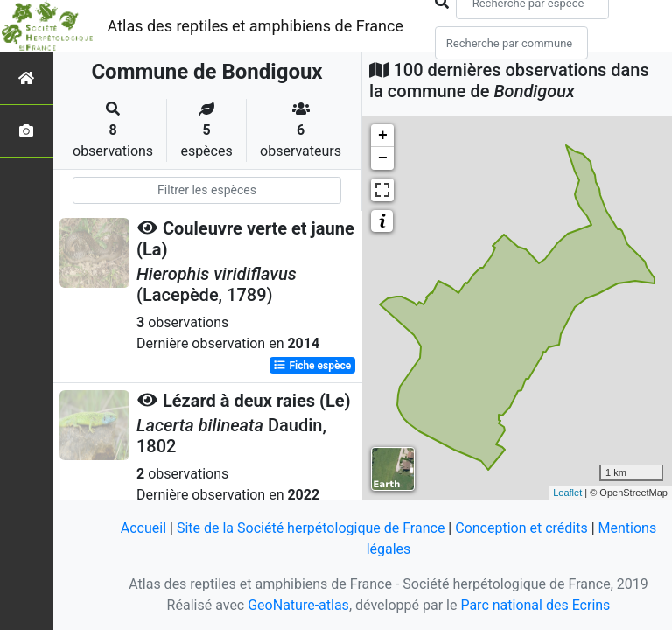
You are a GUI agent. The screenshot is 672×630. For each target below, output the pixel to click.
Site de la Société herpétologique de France (311, 528)
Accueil (143, 528)
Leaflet (567, 493)
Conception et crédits (521, 528)
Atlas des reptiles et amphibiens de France (255, 26)
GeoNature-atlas (298, 605)
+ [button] (383, 136)
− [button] (383, 158)
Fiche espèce (312, 366)
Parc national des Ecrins (535, 605)
